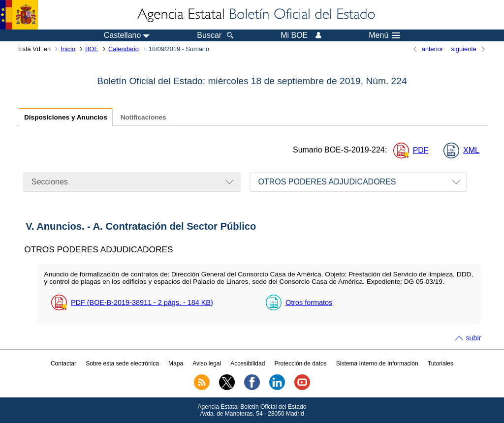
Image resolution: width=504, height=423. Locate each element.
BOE (92, 49)
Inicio (68, 49)
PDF (421, 150)
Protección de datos (301, 363)
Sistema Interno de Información (377, 363)
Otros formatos (309, 302)
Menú (384, 35)
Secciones (50, 182)
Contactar (63, 363)
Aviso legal (207, 363)
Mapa (176, 363)
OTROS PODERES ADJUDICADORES (327, 182)
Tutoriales (441, 363)
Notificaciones (143, 117)
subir (473, 338)
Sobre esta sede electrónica (122, 363)
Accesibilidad (248, 363)
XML (471, 150)
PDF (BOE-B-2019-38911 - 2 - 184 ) (142, 302)
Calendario (124, 49)
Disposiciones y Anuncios (66, 117)
